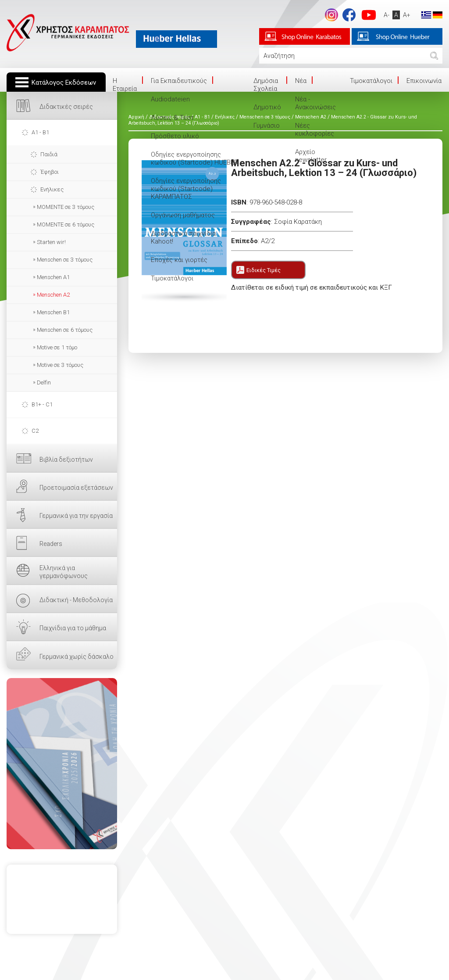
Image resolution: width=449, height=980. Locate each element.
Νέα (301, 81)
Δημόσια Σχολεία (266, 85)
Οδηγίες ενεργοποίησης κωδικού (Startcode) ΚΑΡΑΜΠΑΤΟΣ (186, 189)
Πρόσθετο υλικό (175, 136)
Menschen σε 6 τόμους (65, 330)
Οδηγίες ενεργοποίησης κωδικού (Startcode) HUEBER (194, 158)
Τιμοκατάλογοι (172, 278)
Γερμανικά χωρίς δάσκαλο (77, 657)
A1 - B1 (40, 132)
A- (384, 15)
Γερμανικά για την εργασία (76, 516)
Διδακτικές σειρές (66, 107)
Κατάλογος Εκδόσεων (64, 83)
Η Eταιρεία (125, 85)
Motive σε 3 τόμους (60, 365)
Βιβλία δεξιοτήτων (66, 459)
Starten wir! (51, 242)
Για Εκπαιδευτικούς (179, 81)
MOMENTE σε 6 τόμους (66, 224)
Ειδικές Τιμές (264, 270)
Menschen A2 (53, 295)
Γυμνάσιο (267, 126)
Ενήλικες (52, 189)
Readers (51, 544)
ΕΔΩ (62, 764)
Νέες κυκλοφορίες (315, 129)
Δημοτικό (267, 107)
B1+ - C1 (42, 404)
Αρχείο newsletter (311, 156)
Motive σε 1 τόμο (57, 347)
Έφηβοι (50, 172)
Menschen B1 (53, 312)
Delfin (44, 382)
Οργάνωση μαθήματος (183, 215)
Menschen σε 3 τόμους (65, 260)
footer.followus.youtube (367, 15)
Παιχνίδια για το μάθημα (73, 628)
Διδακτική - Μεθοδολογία (76, 600)
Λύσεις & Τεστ (172, 118)
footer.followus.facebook (347, 15)
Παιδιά (49, 154)
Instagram (329, 15)
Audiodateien (170, 99)
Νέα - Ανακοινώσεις (315, 103)
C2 (35, 431)
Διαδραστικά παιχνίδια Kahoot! (183, 237)
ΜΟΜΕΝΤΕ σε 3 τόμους (66, 207)
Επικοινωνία (424, 81)
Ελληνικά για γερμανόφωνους (64, 572)
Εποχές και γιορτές (179, 260)
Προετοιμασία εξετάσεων (76, 488)
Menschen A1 (53, 277)
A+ (404, 15)
